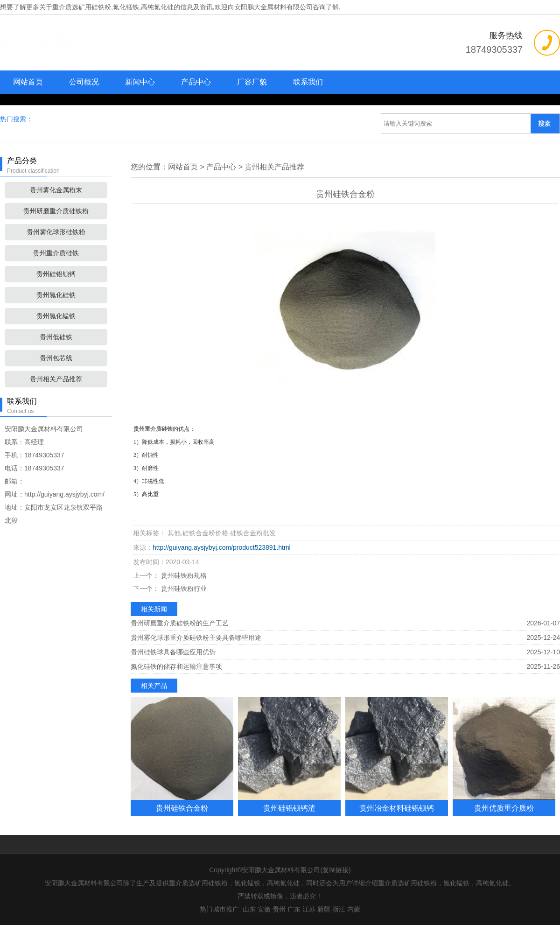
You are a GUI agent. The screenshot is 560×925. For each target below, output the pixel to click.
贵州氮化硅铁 (56, 295)
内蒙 (354, 909)
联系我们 (308, 82)
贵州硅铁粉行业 (183, 589)
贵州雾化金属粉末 (56, 190)
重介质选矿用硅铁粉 (82, 7)
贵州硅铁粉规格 (183, 575)
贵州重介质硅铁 (56, 253)
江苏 (309, 909)
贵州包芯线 (56, 358)
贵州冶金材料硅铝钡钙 (397, 808)
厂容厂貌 (252, 82)
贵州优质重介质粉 (504, 808)
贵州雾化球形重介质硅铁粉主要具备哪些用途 (196, 638)
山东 (249, 909)
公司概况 (84, 82)
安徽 (264, 909)
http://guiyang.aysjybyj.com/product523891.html (222, 547)
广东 (294, 909)
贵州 (279, 909)
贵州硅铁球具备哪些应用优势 (173, 652)
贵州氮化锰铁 (56, 316)
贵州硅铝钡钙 (56, 274)
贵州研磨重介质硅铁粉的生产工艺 (180, 623)
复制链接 (336, 870)
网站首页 (28, 82)
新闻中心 (140, 82)
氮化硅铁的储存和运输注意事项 (176, 666)
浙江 (339, 909)
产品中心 (196, 82)
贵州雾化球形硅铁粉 (56, 232)
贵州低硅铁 (56, 337)
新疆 (324, 909)
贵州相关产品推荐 (56, 379)
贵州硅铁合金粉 (182, 808)
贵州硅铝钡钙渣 (289, 808)
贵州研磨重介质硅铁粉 (56, 211)
